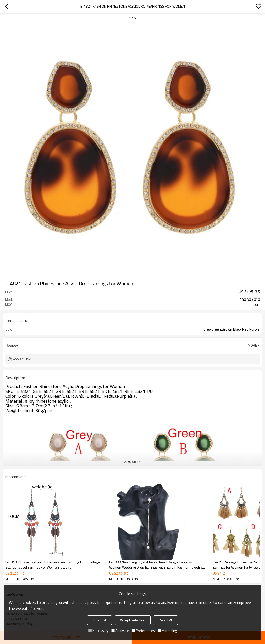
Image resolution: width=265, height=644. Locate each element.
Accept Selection (133, 620)
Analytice (120, 631)
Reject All (166, 620)
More (252, 345)
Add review (22, 359)
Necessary (98, 631)
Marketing (167, 631)
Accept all (100, 620)
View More (132, 462)
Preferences (143, 631)
